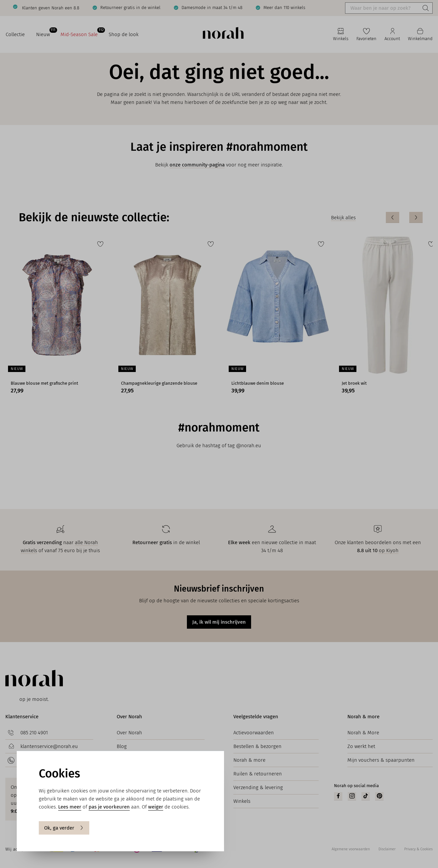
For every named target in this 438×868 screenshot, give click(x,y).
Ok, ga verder (64, 828)
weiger (156, 807)
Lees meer (70, 807)
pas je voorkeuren (109, 807)
